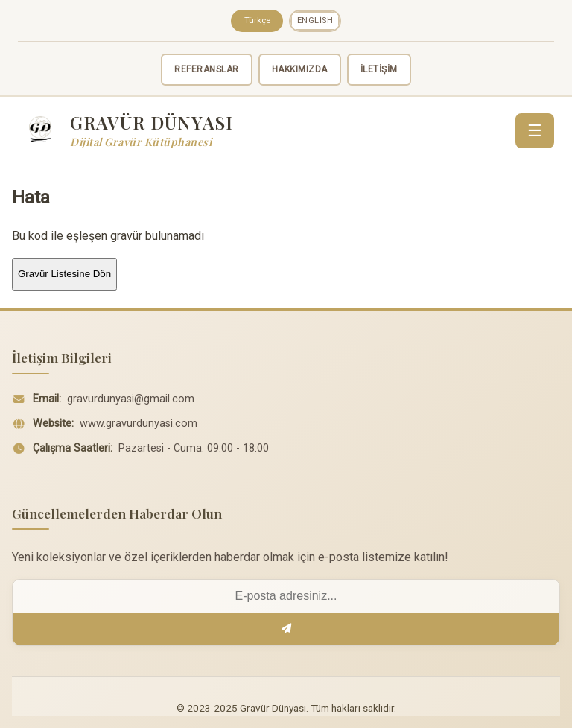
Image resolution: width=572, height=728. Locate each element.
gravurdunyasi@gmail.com (131, 399)
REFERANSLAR (207, 69)
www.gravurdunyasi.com (139, 424)
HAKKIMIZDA (300, 69)
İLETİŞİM (379, 69)
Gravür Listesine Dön (64, 274)
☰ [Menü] (535, 131)
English (315, 20)
